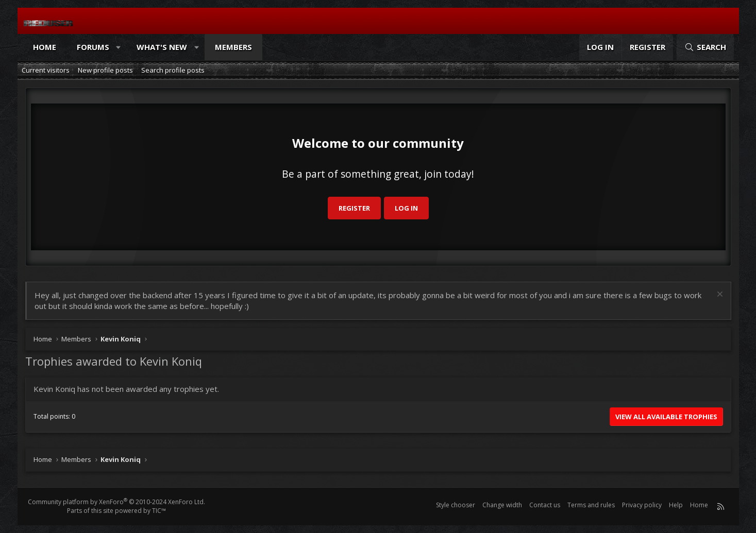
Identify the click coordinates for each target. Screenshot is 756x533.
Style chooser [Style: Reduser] (456, 505)
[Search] (705, 47)
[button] (118, 47)
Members (233, 47)
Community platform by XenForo (116, 502)
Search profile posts (173, 70)
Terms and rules (591, 505)
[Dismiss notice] (719, 295)
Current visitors (46, 70)
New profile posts (105, 70)
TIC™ (159, 511)
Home (45, 47)
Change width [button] (502, 505)
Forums (93, 47)
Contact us (545, 505)
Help (676, 505)
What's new (162, 47)
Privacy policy (642, 505)
